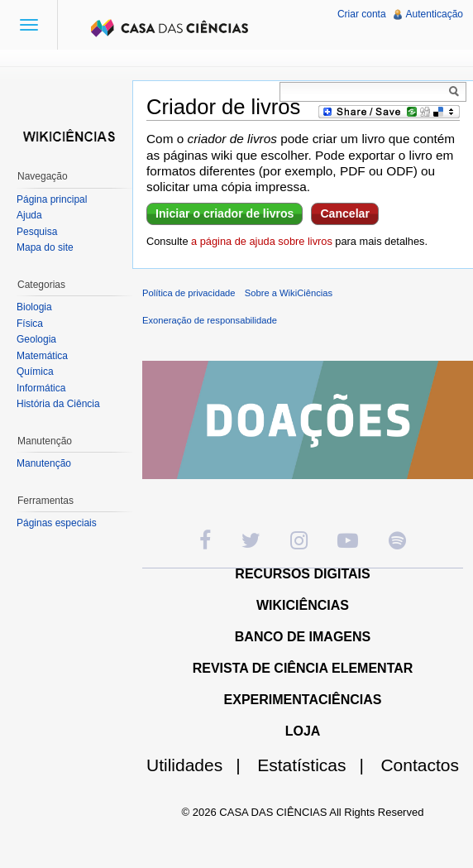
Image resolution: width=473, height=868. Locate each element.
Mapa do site (45, 247)
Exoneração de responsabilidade (210, 320)
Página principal (52, 199)
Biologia (34, 307)
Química (35, 372)
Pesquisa (37, 232)
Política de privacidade (189, 293)
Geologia (36, 339)
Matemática (42, 356)
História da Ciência (58, 404)
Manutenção (44, 463)
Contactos (420, 765)
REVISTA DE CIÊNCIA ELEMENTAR (303, 668)
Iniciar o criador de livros (225, 213)
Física (30, 324)
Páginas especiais (57, 523)
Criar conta (362, 14)
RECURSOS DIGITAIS (302, 574)
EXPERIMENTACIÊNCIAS (303, 700)
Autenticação (435, 14)
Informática (41, 388)
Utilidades (200, 765)
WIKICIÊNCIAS (303, 605)
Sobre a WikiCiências (289, 293)
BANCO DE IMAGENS (303, 637)
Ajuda (29, 215)
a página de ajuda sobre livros (262, 241)
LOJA (303, 731)
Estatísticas (317, 765)
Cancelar (344, 213)
